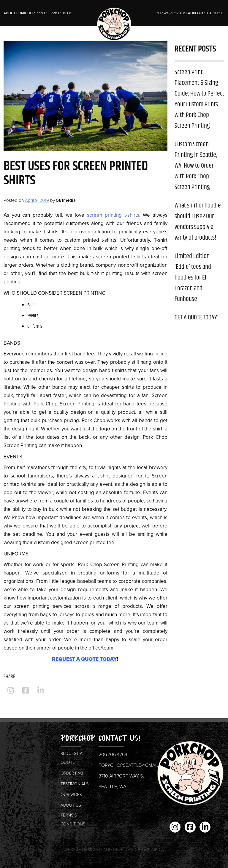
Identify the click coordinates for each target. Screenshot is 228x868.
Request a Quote (209, 13)
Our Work (165, 13)
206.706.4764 (113, 754)
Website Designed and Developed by (114, 850)
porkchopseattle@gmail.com (135, 765)
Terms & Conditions (73, 820)
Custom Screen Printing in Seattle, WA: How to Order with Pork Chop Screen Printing (196, 166)
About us (71, 805)
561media (66, 200)
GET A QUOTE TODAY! (197, 318)
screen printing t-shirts (113, 215)
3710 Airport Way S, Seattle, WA (121, 781)
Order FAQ (183, 13)
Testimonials (75, 784)
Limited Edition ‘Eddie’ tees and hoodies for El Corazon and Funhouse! (193, 278)
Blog (68, 13)
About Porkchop (19, 13)
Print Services (49, 13)
